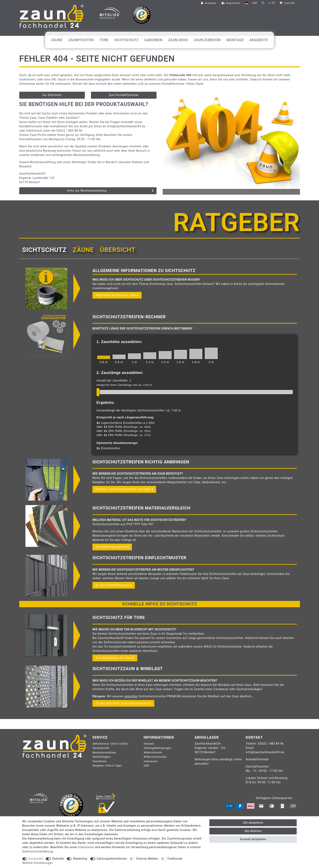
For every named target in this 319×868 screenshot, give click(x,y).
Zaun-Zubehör (207, 40)
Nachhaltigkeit (102, 757)
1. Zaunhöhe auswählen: (119, 342)
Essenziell (36, 859)
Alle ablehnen (253, 831)
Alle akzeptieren (253, 823)
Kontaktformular (257, 759)
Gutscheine (100, 761)
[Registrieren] (230, 3)
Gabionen (153, 40)
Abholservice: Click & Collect (111, 744)
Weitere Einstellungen (38, 863)
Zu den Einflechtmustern (114, 585)
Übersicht (118, 250)
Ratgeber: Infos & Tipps (107, 766)
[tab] (44, 250)
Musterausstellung (104, 753)
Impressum (151, 761)
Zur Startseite (52, 95)
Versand (149, 744)
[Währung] (254, 3)
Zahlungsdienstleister (112, 859)
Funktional (175, 859)
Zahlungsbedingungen (157, 748)
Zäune (57, 40)
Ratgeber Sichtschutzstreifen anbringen (124, 489)
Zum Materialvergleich (112, 547)
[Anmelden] (208, 3)
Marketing (80, 859)
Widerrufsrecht (153, 753)
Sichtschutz (127, 40)
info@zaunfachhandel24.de (265, 752)
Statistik (58, 859)
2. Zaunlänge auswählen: (120, 373)
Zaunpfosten (81, 40)
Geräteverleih (101, 748)
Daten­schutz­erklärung (38, 851)
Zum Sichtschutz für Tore (115, 658)
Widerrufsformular (155, 757)
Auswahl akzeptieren (253, 839)
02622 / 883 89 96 (271, 744)
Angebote (259, 40)
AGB (146, 766)
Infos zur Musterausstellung (110, 191)
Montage (235, 40)
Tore (104, 40)
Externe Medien (147, 859)
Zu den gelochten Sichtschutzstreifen (123, 703)
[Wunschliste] (272, 3)
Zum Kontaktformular (124, 95)
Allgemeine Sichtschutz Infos (117, 295)
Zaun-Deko (178, 40)
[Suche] (263, 3)
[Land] (246, 3)
